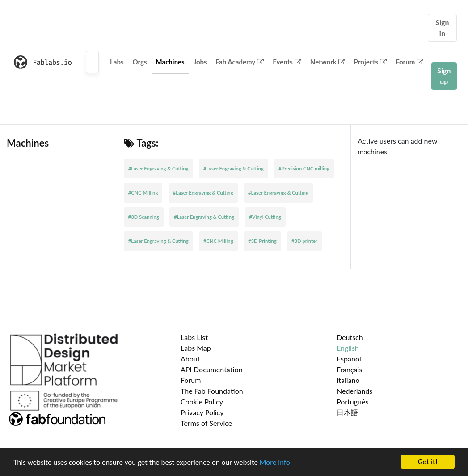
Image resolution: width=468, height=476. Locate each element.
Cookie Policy (202, 402)
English (348, 348)
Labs (117, 62)
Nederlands (354, 391)
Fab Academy (240, 62)
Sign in (442, 28)
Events (287, 62)
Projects (370, 62)
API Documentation (212, 369)
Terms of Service (206, 423)
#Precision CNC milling (304, 168)
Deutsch (350, 337)
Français (349, 369)
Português (352, 402)
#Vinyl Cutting (265, 217)
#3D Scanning (144, 217)
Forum (409, 62)
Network (328, 62)
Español (349, 359)
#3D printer (304, 241)
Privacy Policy (202, 412)
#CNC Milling (143, 193)
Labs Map (196, 348)
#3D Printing (262, 241)
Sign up (444, 76)
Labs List (194, 337)
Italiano (348, 380)
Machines (170, 62)
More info (275, 462)
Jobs (200, 62)
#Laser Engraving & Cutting (158, 168)
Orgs (140, 62)
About (190, 359)
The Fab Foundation (212, 391)
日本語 (347, 412)
